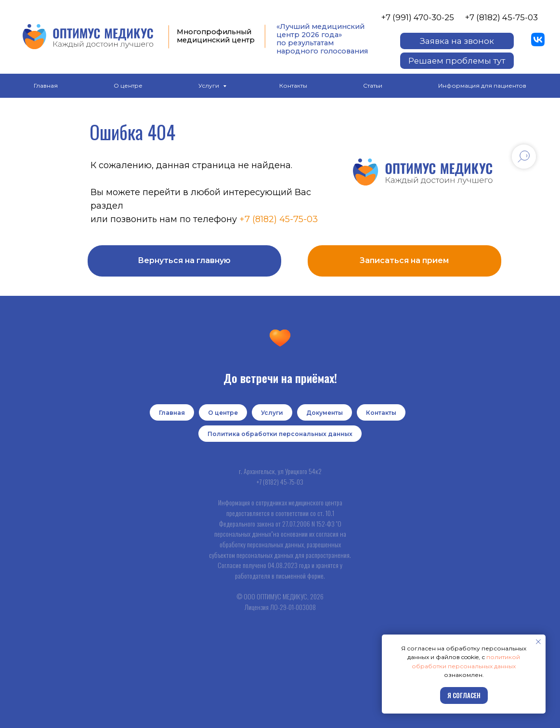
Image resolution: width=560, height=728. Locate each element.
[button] (457, 41)
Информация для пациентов (482, 86)
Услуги (209, 86)
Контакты (293, 86)
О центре (128, 86)
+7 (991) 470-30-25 (417, 17)
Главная (46, 86)
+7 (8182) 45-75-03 (501, 17)
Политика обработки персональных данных (280, 434)
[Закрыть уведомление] (538, 642)
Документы (325, 413)
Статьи (373, 86)
